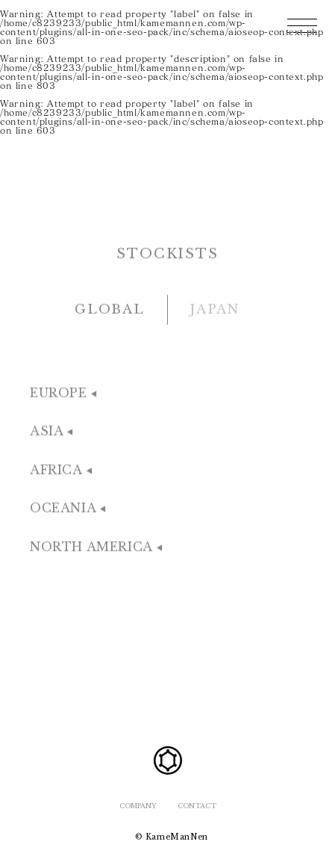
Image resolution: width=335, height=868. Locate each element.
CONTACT (197, 806)
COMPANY (138, 806)
